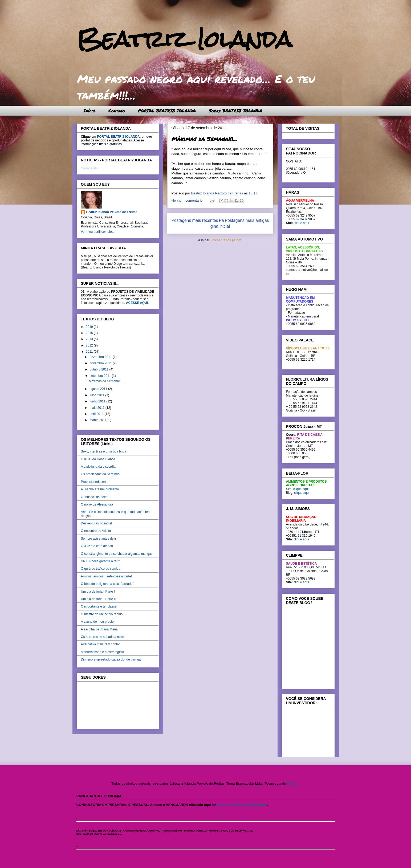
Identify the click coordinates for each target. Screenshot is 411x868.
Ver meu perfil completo (98, 232)
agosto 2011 (99, 389)
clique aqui (301, 223)
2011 (90, 352)
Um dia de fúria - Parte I (98, 592)
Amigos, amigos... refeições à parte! (106, 576)
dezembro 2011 (101, 357)
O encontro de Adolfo (96, 531)
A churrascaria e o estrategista (103, 652)
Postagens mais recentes (195, 220)
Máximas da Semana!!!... (204, 139)
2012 (90, 345)
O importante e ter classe (99, 606)
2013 (90, 339)
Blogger (293, 783)
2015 (90, 333)
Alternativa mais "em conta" (101, 644)
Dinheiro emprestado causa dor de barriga (111, 659)
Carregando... (91, 168)
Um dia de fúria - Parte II (98, 599)
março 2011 (98, 420)
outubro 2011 (99, 369)
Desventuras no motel (97, 523)
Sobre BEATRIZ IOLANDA (235, 111)
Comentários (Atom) (227, 240)
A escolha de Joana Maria (99, 629)
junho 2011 (98, 401)
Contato (117, 111)
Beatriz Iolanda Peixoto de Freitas (112, 212)
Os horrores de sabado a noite (103, 637)
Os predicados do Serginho (100, 474)
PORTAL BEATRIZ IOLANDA (167, 111)
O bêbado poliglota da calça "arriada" (107, 584)
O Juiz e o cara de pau (97, 546)
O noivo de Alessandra (97, 504)
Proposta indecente (95, 482)
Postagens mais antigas (247, 220)
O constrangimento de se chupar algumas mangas (117, 554)
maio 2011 (97, 408)
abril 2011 (97, 414)
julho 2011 (97, 395)
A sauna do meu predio (97, 622)
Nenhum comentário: (188, 200)
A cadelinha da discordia (98, 467)
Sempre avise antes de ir (99, 539)
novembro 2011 (101, 363)
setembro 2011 (101, 376)
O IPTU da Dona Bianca (98, 459)
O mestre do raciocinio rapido (102, 614)
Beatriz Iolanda (184, 39)
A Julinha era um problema (100, 489)
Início (89, 111)
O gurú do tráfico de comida (101, 569)
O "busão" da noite (94, 497)
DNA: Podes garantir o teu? (101, 561)
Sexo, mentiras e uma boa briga (104, 451)
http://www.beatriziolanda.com (242, 805)
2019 (90, 327)
